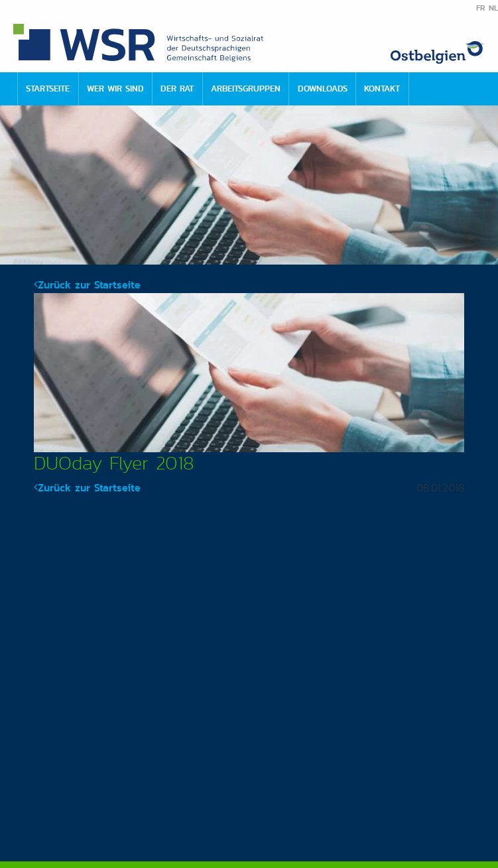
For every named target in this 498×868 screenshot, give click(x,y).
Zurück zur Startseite (87, 285)
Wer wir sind (115, 89)
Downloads (323, 89)
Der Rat (177, 89)
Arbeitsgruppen (246, 89)
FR (480, 8)
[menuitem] (48, 89)
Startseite (48, 89)
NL (493, 8)
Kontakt (382, 89)
